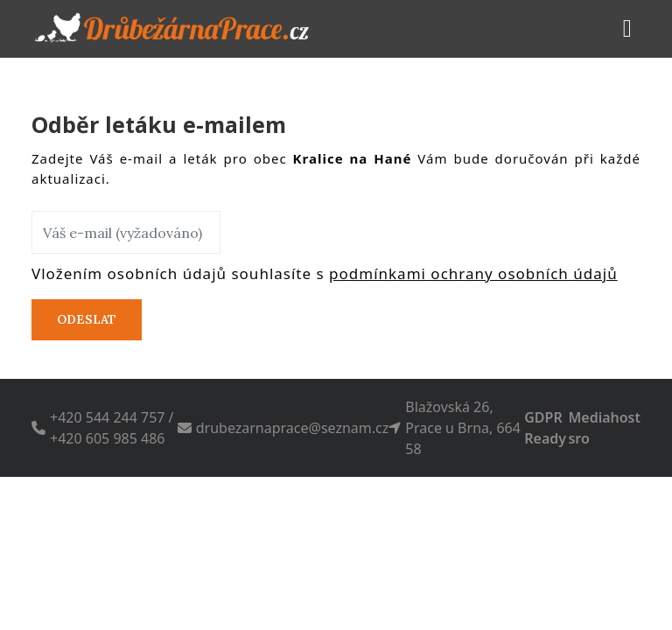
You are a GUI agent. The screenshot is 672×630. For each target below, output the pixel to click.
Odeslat (87, 319)
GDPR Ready (545, 428)
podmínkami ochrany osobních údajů (473, 273)
